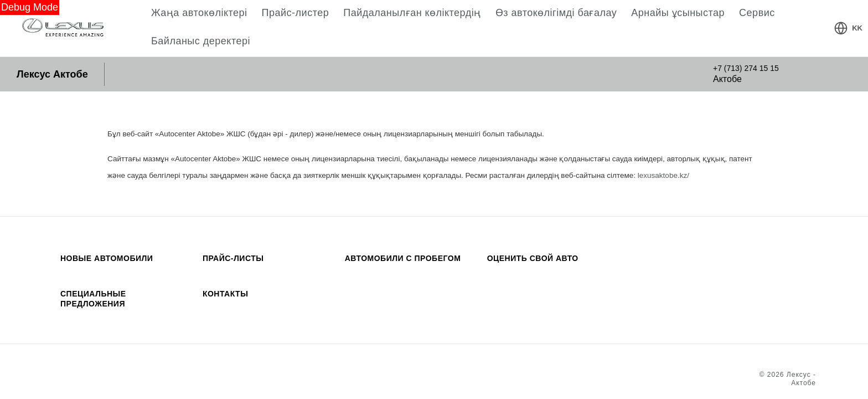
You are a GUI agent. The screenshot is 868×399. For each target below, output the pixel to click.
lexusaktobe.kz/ (663, 175)
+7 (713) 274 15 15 (746, 68)
